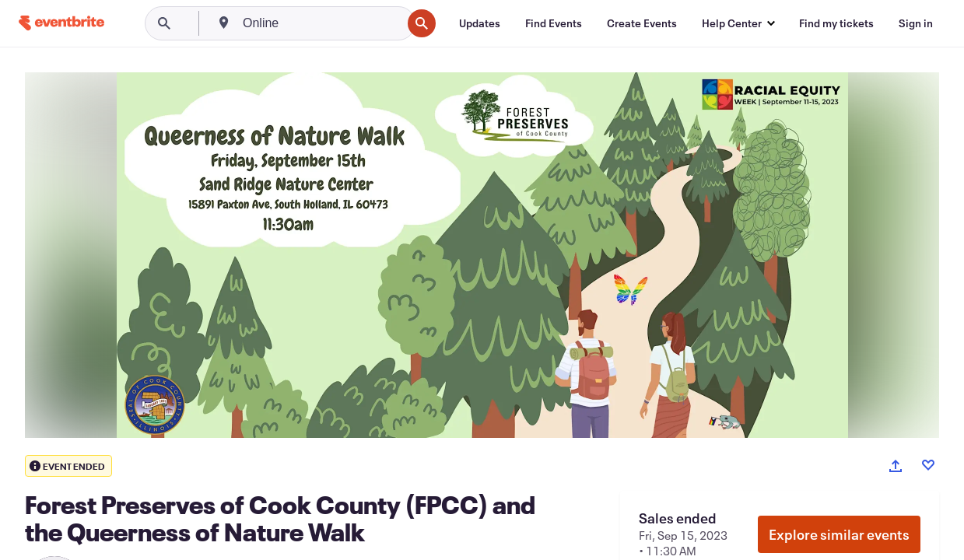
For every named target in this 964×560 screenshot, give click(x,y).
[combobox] (321, 23)
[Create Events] (642, 23)
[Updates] (480, 23)
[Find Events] (554, 23)
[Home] (61, 23)
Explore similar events (839, 534)
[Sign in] (916, 23)
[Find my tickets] (836, 23)
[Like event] (928, 465)
